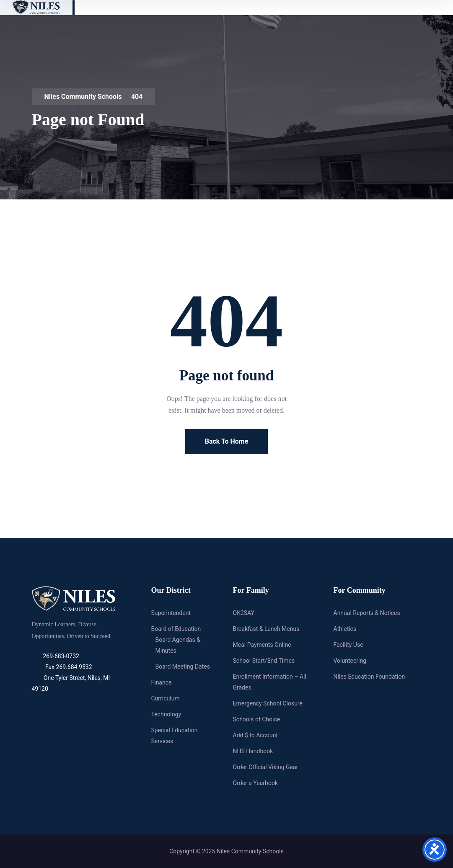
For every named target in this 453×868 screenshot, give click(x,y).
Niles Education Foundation (369, 677)
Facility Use (348, 645)
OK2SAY (244, 613)
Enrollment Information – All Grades (270, 682)
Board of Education (176, 629)
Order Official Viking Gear (266, 767)
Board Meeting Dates (183, 666)
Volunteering (350, 661)
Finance (162, 682)
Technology (166, 714)
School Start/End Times (264, 661)
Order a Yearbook (256, 783)
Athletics (345, 629)
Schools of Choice (257, 719)
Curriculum (166, 698)
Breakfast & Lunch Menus (266, 629)
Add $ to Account (255, 735)
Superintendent (171, 613)
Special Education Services (175, 736)
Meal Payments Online (262, 645)
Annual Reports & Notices (367, 613)
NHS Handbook (253, 751)
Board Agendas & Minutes (178, 645)
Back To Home (227, 441)
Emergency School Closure (268, 703)
